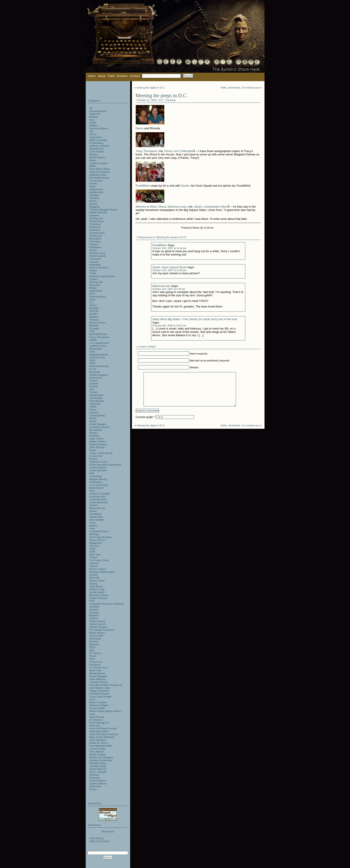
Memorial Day (98, 508)
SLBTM (94, 311)
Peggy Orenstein (99, 691)
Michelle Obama (99, 595)
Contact (135, 76)
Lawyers (94, 215)
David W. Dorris (99, 743)
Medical (94, 317)
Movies (94, 154)
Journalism (96, 137)
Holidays (95, 436)
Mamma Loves (177, 207)
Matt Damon (97, 488)
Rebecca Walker (99, 705)
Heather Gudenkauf (101, 760)
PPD (92, 331)
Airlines (94, 117)
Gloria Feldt (96, 636)
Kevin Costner (98, 569)
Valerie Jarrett (98, 624)
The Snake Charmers (102, 630)
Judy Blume (96, 586)
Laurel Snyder (98, 749)
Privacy (94, 433)
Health (93, 314)
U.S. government (99, 343)
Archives (122, 76)
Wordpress (108, 831)
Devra (140, 128)
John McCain (97, 447)
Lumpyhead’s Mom (216, 207)
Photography (97, 401)
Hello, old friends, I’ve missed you (240, 88)
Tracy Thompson (147, 151)
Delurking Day (98, 296)
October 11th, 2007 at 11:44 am (170, 248)
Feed (111, 76)
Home (92, 76)
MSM (93, 166)
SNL (92, 473)
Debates (94, 195)
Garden (94, 609)
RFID (93, 363)
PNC (92, 601)
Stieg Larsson (97, 621)
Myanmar (95, 285)
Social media (97, 592)
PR (91, 131)
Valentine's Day (98, 462)
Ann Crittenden (183, 151)
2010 (92, 647)
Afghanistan (96, 189)
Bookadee (95, 638)
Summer (94, 612)
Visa (92, 491)
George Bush (97, 233)
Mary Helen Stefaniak (102, 737)
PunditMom (143, 186)
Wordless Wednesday (102, 572)
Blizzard (94, 644)
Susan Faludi (97, 708)
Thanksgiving (97, 415)
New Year (95, 554)
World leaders (98, 157)
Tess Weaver (97, 752)
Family (93, 183)
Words (93, 250)
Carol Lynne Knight (101, 696)
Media (93, 288)
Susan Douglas (98, 676)
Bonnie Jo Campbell (101, 757)
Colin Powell (97, 152)
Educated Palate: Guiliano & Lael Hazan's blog (106, 686)
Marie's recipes (98, 702)
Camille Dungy (98, 766)
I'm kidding (96, 476)
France (94, 459)
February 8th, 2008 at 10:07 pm (169, 326)
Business (95, 778)
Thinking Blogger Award (103, 209)
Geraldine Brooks (100, 694)
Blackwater (96, 349)
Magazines (96, 543)
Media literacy (98, 673)
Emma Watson (98, 780)
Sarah (185, 186)
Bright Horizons (98, 598)
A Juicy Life (96, 456)
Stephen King (97, 253)
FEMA (93, 340)
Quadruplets (97, 395)
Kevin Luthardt (98, 772)
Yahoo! (94, 566)
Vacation (95, 198)
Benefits (94, 325)
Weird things (97, 221)
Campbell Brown (99, 531)
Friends (94, 412)
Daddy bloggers (99, 375)
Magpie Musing (98, 479)
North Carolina (98, 256)
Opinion (94, 244)
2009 (92, 552)
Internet (94, 563)
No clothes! (96, 430)
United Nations (98, 783)
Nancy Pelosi (97, 580)
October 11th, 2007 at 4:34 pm (169, 289)
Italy (92, 650)
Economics (96, 378)
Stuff (92, 352)
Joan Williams (98, 679)
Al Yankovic (96, 720)
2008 (92, 549)
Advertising (96, 291)
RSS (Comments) (100, 841)
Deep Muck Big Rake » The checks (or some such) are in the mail (195, 319)
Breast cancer (98, 323)
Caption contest (99, 163)
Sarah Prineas (98, 754)
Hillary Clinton (98, 441)
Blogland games (99, 354)
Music (93, 160)
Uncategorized (98, 111)
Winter (93, 418)
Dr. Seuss (95, 653)
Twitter (93, 557)
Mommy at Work (146, 207)
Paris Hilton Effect (100, 169)
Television (95, 404)
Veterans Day (97, 357)
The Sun (94, 546)
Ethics (93, 134)
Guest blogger (98, 424)
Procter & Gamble (100, 494)
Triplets (94, 392)
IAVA (92, 360)
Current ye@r (145, 424)
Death (93, 123)
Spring (93, 583)
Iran (92, 389)
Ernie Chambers (99, 267)
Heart (93, 450)
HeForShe (95, 786)
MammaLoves (162, 286)
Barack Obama (98, 444)
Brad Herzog (97, 717)
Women (94, 641)
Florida (94, 575)
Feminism (95, 665)
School (94, 204)
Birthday (94, 534)
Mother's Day (97, 589)
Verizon (94, 505)
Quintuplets (96, 398)
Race (93, 299)
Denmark (95, 372)
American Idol (97, 496)
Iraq (92, 120)
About (102, 76)
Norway (94, 386)
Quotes (94, 279)
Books (93, 201)
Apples (94, 525)
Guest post (96, 236)
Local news (96, 180)
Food (93, 523)
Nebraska (95, 265)
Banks (93, 511)
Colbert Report (98, 467)
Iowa (92, 528)
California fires (98, 346)
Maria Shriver (97, 633)
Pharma (94, 320)
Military (94, 125)
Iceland (94, 383)
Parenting (95, 241)
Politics (94, 380)
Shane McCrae (98, 769)
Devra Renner (98, 540)
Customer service (100, 427)
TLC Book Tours (99, 667)
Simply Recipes (99, 627)
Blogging (95, 207)
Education (95, 238)
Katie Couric (97, 438)
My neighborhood (100, 178)
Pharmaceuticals (99, 366)
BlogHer (94, 615)
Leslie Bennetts (98, 499)
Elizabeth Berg (98, 763)
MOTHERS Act (98, 334)
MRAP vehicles (98, 212)
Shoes (93, 305)
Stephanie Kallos (99, 731)
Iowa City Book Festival (103, 728)
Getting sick (96, 218)
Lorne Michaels (98, 470)
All (91, 108)
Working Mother (99, 128)
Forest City (96, 662)
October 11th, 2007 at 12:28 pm (170, 270)
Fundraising (96, 143)
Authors (94, 618)
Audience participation (102, 276)
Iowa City (95, 725)
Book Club (96, 670)
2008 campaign (98, 140)
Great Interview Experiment (105, 465)
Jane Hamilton (98, 740)
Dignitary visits (98, 175)
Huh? (93, 699)
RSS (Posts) (97, 838)
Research (95, 227)
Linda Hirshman (99, 502)
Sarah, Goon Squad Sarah (170, 267)
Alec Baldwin (97, 520)
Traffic (93, 273)
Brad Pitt (95, 578)
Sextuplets (96, 482)
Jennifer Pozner (99, 682)
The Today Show (99, 560)
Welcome (95, 114)
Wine (93, 659)
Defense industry (99, 146)
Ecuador (94, 328)
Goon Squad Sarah (101, 537)
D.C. (161, 100)
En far (93, 369)
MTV (92, 294)
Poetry (93, 789)
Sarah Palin (96, 517)
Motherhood (96, 149)
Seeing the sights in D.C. (151, 88)
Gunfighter (96, 514)
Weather (94, 308)
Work (93, 186)
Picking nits (96, 282)
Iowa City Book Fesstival (104, 734)
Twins (93, 409)
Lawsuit (94, 262)
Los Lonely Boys (99, 485)
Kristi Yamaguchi (99, 723)
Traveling (170, 100)
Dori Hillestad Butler (101, 746)
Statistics (95, 230)
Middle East (96, 192)
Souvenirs (95, 259)
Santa (93, 421)
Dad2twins (96, 247)
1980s (93, 407)
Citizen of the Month (101, 453)
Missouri (94, 775)
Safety (93, 270)
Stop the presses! (100, 172)
